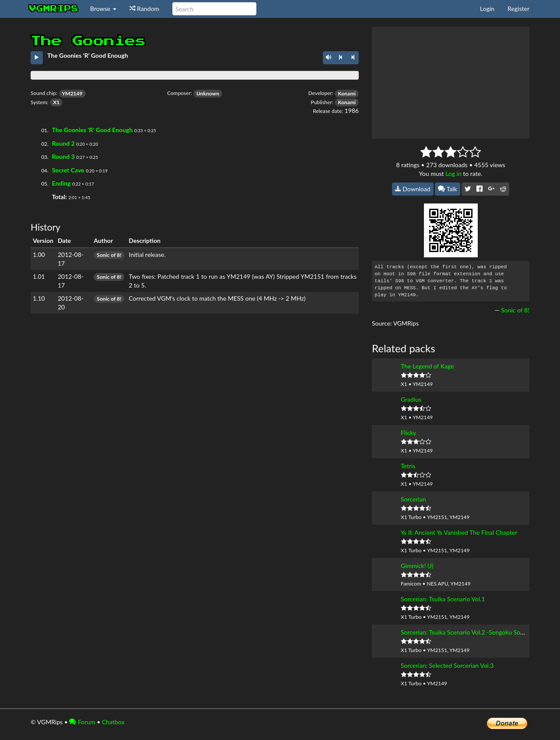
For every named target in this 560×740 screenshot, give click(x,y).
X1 (56, 102)
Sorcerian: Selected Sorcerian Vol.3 (447, 665)
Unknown (208, 93)
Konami (347, 93)
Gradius (411, 399)
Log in (453, 174)
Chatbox (113, 722)
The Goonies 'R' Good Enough (93, 130)
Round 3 (63, 156)
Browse (103, 9)
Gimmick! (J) (417, 566)
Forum (82, 722)
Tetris (408, 466)
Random (144, 9)
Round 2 (63, 143)
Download (413, 189)
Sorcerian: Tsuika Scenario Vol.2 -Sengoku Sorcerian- (471, 632)
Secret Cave (68, 170)
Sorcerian (413, 499)
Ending (61, 183)
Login (487, 9)
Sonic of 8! (109, 255)
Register (518, 9)
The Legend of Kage (427, 366)
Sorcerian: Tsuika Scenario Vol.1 (443, 599)
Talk (448, 189)
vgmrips (54, 9)
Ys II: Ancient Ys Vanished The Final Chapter (459, 532)
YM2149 (72, 93)
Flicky (408, 433)
